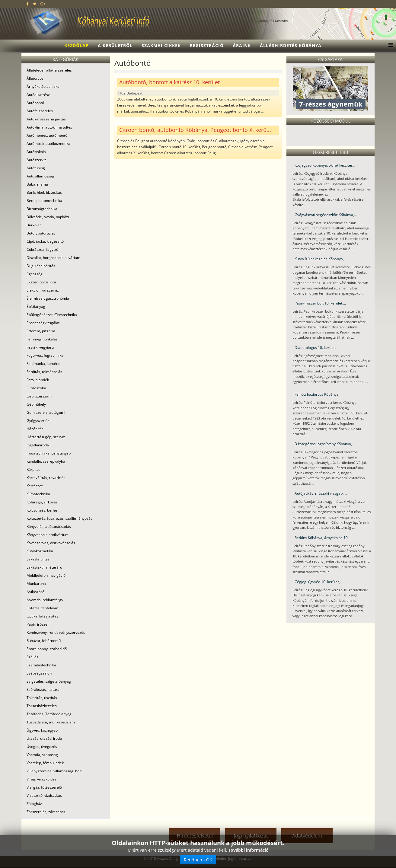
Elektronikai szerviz (43, 290)
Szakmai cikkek (161, 45)
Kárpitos (34, 469)
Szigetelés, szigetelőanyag (49, 681)
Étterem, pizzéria (41, 331)
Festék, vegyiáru (40, 347)
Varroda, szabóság (42, 755)
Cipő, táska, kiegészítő (45, 241)
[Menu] (389, 46)
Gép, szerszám (39, 396)
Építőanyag (36, 306)
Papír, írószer (38, 624)
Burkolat (34, 225)
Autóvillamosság (40, 176)
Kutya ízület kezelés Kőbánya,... (321, 259)
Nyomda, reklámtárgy (45, 600)
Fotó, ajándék (38, 380)
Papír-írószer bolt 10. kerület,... (320, 303)
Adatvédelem (307, 836)
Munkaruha (36, 584)
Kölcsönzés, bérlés (42, 510)
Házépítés (35, 429)
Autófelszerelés (40, 111)
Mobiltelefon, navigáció (46, 575)
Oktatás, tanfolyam (42, 608)
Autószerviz (36, 160)
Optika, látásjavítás (42, 616)
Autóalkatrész (38, 95)
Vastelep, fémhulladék (45, 763)
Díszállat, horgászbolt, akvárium (53, 258)
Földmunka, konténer (44, 364)
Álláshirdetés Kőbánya (291, 45)
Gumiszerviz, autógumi (46, 412)
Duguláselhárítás (41, 266)
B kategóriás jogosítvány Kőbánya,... (325, 444)
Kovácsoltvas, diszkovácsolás (51, 543)
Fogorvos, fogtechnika (45, 355)
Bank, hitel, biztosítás (44, 192)
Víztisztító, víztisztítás (44, 795)
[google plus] (43, 4)
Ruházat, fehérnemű (44, 641)
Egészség (35, 274)
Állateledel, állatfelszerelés (49, 70)
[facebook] (28, 4)
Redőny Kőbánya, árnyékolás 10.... (323, 538)
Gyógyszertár (38, 421)
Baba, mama (37, 184)
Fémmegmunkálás (42, 339)
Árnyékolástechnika (43, 86)
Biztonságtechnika (42, 209)
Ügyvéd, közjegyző (42, 730)
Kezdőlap (77, 45)
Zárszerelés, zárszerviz (46, 812)
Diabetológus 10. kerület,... (317, 348)
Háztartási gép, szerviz (46, 437)
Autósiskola (36, 152)
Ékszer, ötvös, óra (41, 282)
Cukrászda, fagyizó (42, 249)
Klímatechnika (38, 494)
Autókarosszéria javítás (46, 119)
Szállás (32, 657)
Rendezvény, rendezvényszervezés (56, 632)
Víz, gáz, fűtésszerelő (44, 787)
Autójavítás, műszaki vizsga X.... (321, 493)
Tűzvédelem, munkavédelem (51, 722)
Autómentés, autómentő (47, 135)
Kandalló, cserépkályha (46, 461)
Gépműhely (36, 404)
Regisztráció (207, 45)
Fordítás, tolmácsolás (44, 372)
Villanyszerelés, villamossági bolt (54, 771)
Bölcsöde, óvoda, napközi (48, 217)
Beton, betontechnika (44, 201)
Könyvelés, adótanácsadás (49, 527)
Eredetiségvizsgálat (43, 323)
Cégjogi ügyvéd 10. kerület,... (319, 582)
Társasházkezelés (42, 706)
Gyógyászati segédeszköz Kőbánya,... (326, 215)
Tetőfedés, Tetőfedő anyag (49, 714)
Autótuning (36, 168)
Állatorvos (35, 78)
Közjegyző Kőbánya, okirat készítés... (325, 165)
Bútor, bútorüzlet (41, 233)
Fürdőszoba (36, 388)
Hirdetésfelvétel (195, 836)
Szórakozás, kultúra (43, 689)
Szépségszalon (39, 673)
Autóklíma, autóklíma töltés (49, 127)
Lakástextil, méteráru (44, 567)
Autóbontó (35, 103)
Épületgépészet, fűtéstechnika (52, 315)
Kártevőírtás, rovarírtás (46, 478)
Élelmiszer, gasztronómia (48, 298)
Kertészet (35, 486)
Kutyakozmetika (40, 551)
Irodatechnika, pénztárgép (49, 453)
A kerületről (115, 45)
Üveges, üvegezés (42, 747)
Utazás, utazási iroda (44, 738)
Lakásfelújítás (38, 559)
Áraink (242, 45)
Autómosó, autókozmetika (48, 144)
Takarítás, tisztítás (42, 698)
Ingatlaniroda (38, 445)
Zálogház (34, 804)
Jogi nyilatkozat (251, 836)
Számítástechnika (41, 665)
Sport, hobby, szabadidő (47, 649)
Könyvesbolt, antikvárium (48, 535)
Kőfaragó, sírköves (42, 502)
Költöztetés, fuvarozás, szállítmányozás (59, 518)
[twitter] (35, 4)
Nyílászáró (35, 592)
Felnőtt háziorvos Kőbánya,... (318, 394)
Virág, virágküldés (42, 779)
